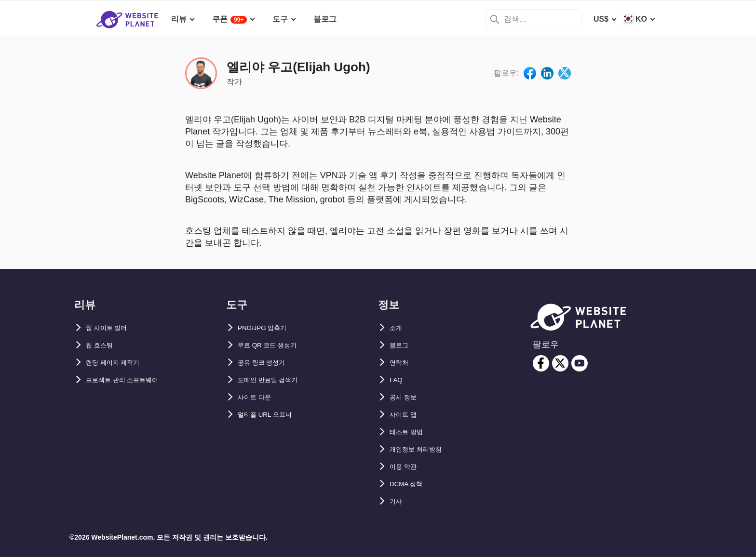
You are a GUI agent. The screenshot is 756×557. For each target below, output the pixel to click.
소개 (397, 328)
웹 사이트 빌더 (111, 328)
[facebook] (541, 363)
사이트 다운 (258, 397)
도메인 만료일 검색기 (275, 380)
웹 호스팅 (102, 345)
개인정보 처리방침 (421, 449)
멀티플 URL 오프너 (271, 415)
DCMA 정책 (410, 484)
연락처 (401, 363)
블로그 (401, 345)
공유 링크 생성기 (267, 363)
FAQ (398, 380)
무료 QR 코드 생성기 (274, 345)
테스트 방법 (410, 432)
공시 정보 (406, 397)
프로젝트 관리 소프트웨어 (130, 380)
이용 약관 (406, 467)
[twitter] (560, 363)
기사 (397, 501)
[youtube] (580, 363)
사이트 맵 (406, 415)
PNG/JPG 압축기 (268, 328)
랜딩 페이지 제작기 (119, 363)
